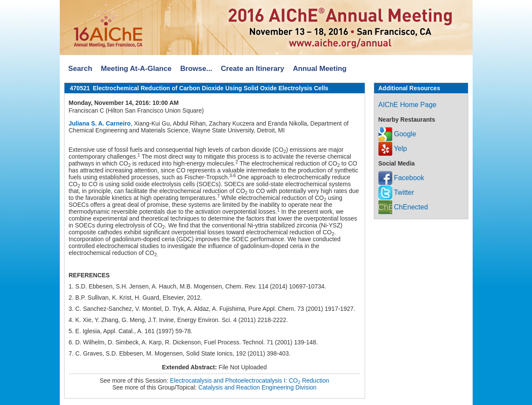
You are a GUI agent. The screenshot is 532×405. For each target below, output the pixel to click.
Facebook (401, 178)
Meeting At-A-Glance (136, 69)
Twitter (396, 192)
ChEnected (403, 207)
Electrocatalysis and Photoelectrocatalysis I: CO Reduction (249, 380)
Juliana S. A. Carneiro (100, 123)
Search (80, 69)
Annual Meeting (320, 69)
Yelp (393, 149)
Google (397, 134)
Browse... (196, 69)
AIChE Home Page (407, 105)
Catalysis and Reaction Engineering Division (257, 387)
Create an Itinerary (253, 69)
